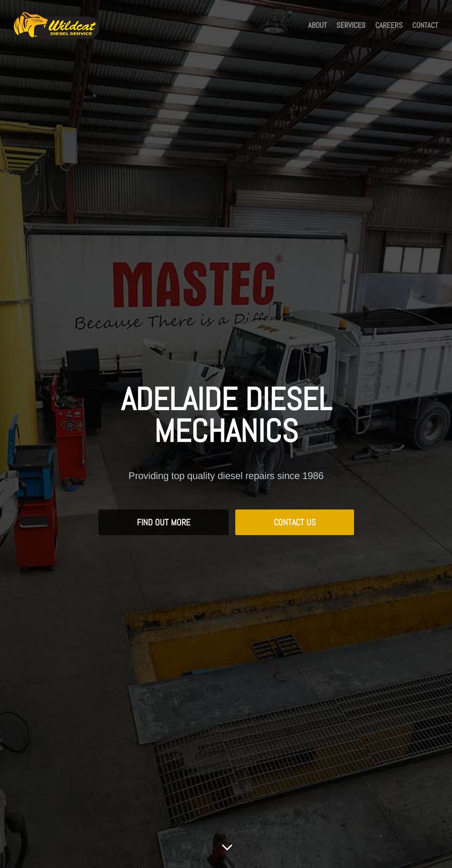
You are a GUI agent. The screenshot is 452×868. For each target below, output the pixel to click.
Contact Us (295, 522)
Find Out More (164, 522)
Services (351, 26)
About (317, 26)
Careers (389, 26)
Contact (425, 26)
